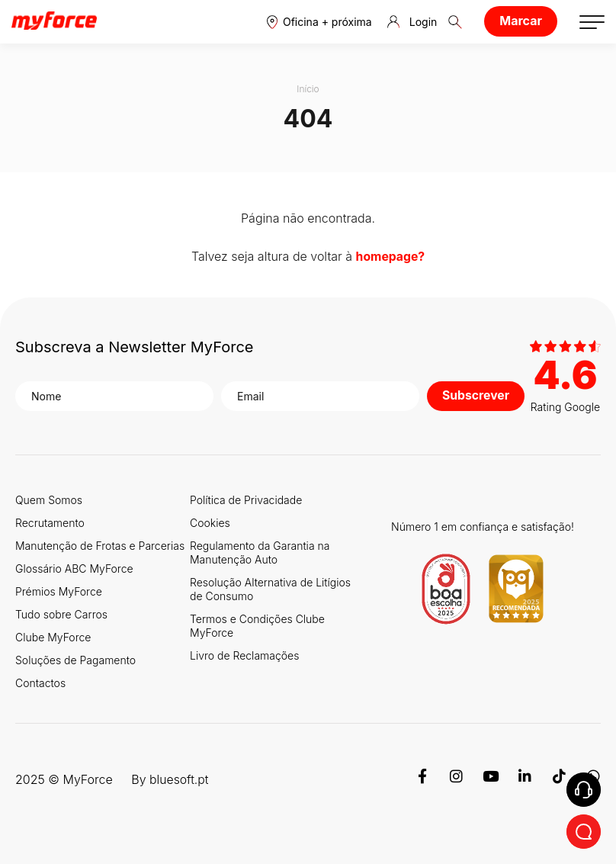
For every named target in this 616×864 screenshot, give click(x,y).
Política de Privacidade (246, 499)
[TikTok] (559, 778)
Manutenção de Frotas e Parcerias (100, 545)
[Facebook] (422, 778)
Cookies (210, 522)
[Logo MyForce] (54, 21)
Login (412, 22)
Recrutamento (50, 522)
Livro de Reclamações (244, 655)
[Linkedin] (525, 778)
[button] (319, 22)
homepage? (390, 256)
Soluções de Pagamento (75, 659)
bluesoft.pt (180, 778)
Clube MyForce (53, 636)
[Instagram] (456, 778)
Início (308, 89)
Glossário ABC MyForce (74, 568)
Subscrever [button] (476, 395)
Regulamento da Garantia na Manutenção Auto (260, 552)
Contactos (40, 682)
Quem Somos (49, 499)
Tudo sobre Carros (61, 613)
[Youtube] (491, 778)
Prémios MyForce (59, 591)
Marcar (521, 21)
